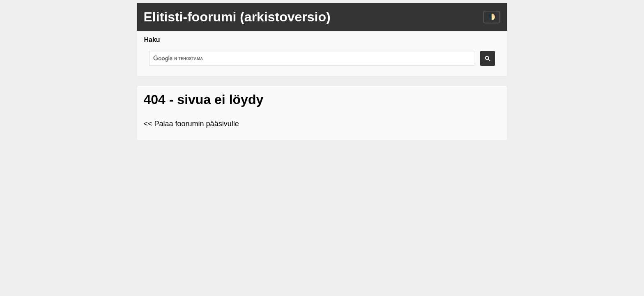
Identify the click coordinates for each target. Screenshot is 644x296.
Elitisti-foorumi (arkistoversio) (237, 17)
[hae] (311, 59)
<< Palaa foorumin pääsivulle (191, 124)
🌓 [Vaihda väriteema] (492, 17)
